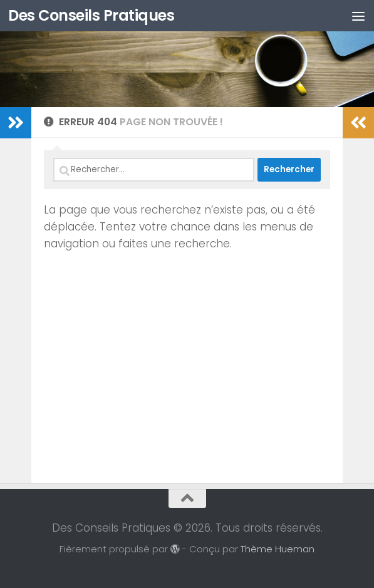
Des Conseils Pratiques (91, 15)
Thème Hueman (278, 549)
